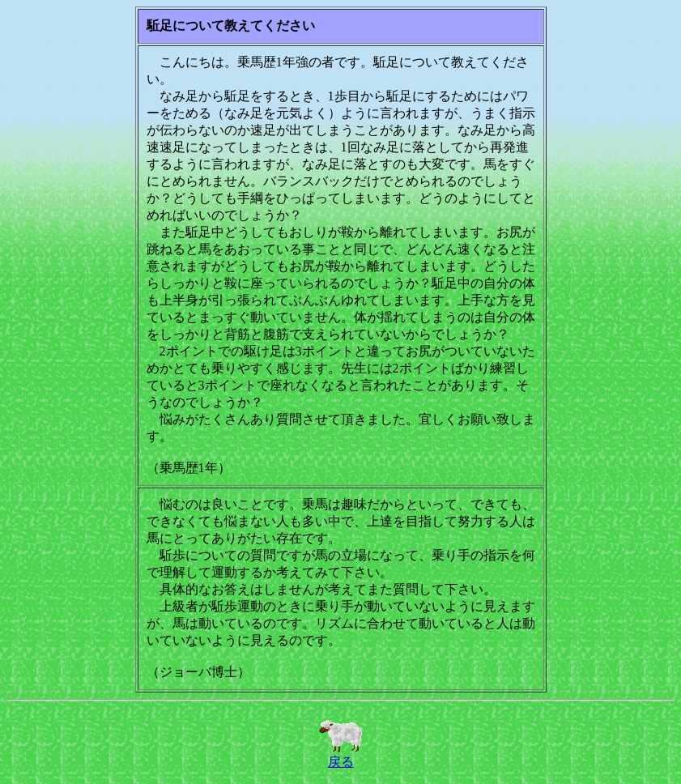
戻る (341, 756)
